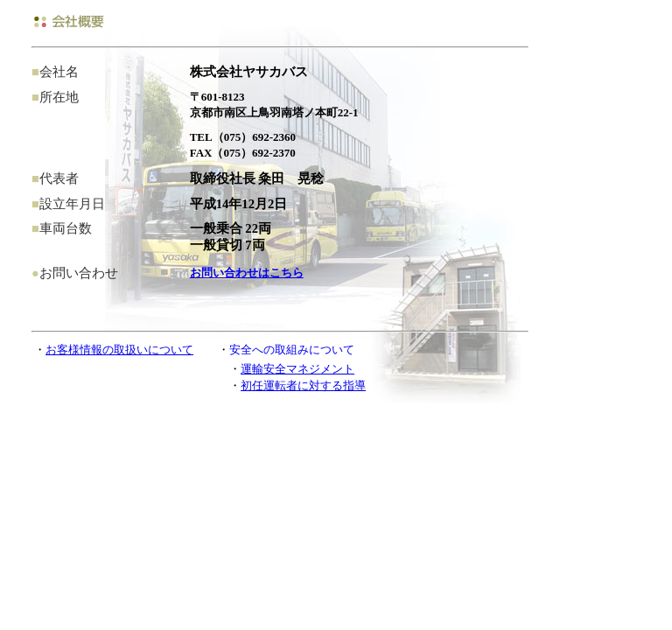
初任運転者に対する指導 (303, 385)
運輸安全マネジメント (297, 369)
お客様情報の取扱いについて (119, 350)
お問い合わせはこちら (247, 273)
